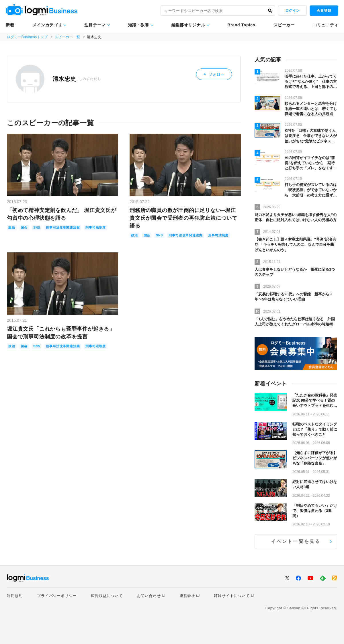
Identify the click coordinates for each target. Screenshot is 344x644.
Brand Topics (241, 25)
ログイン (292, 11)
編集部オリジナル (188, 25)
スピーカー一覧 (68, 37)
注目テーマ (95, 25)
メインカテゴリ (47, 25)
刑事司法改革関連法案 (69, 228)
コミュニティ (326, 25)
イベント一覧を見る (296, 541)
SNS (40, 228)
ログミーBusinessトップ (28, 37)
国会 (26, 228)
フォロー (217, 73)
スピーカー (284, 25)
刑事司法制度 (20, 235)
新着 (10, 25)
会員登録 (324, 11)
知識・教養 (138, 25)
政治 (12, 228)
